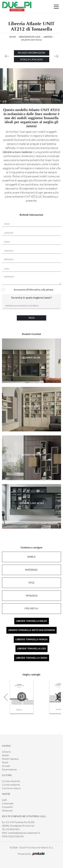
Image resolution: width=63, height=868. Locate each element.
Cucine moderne (11, 785)
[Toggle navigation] (56, 6)
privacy (50, 290)
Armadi (6, 766)
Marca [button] (31, 557)
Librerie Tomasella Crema (32, 658)
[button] (57, 697)
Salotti (6, 755)
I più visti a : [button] (32, 608)
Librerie (48, 37)
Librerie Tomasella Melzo (32, 621)
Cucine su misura (11, 788)
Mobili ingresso (10, 759)
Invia (32, 318)
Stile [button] (32, 583)
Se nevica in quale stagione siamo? (32, 297)
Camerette (8, 803)
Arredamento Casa (30, 37)
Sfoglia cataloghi (31, 59)
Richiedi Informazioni (32, 53)
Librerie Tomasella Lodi (32, 649)
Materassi (7, 810)
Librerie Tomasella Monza (32, 639)
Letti (4, 800)
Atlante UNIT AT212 (32, 40)
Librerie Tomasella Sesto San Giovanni (32, 630)
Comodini (7, 807)
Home (13, 37)
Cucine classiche (11, 781)
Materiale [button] (31, 570)
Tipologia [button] (32, 596)
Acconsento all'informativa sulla (34, 290)
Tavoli (5, 762)
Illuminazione (9, 769)
